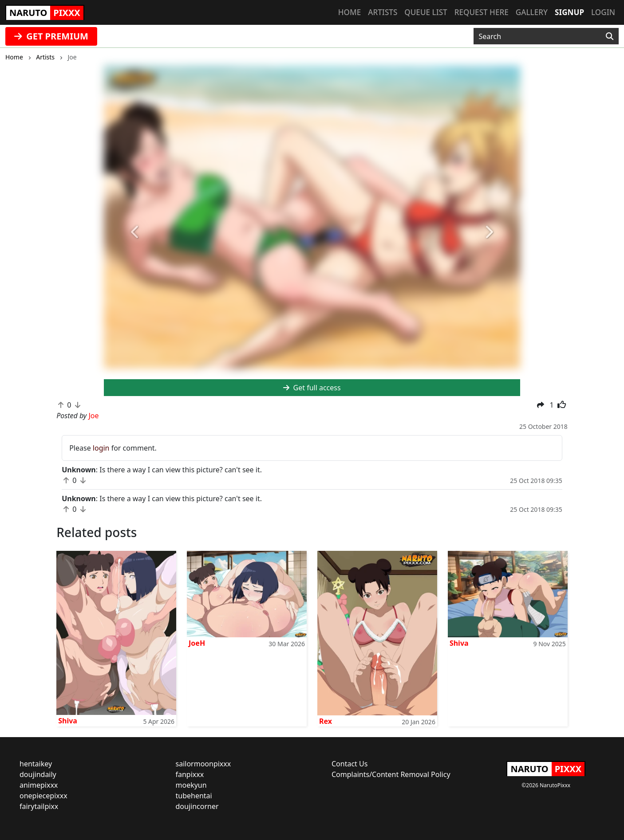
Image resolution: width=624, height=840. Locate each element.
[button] (135, 233)
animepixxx (39, 785)
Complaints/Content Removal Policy (391, 774)
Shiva (68, 721)
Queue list (426, 12)
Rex (326, 721)
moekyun (191, 785)
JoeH (197, 643)
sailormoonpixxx (203, 764)
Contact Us (350, 764)
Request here (482, 12)
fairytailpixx (39, 806)
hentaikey (36, 764)
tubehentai (194, 796)
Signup (569, 12)
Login (603, 12)
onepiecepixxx (43, 796)
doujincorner (197, 806)
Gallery (532, 12)
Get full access (312, 388)
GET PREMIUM (51, 36)
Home (350, 12)
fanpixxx (190, 774)
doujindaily (38, 774)
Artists (383, 12)
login (101, 448)
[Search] (610, 36)
